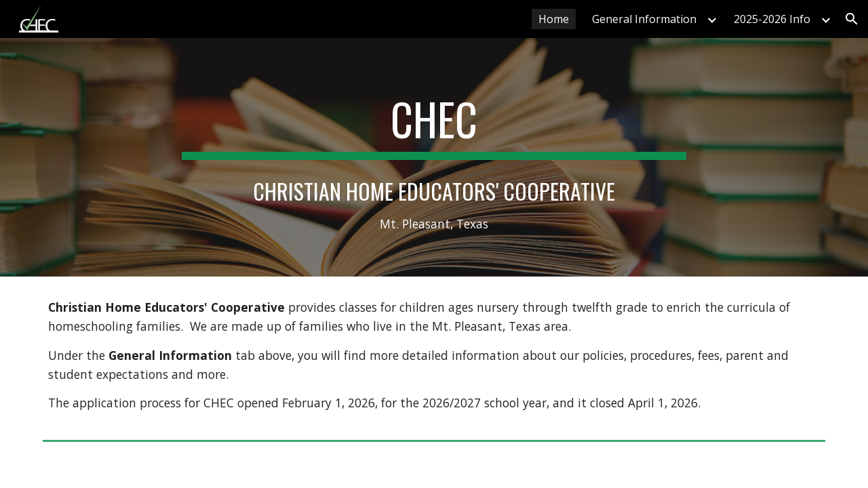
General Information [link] (644, 19)
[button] (852, 19)
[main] (434, 157)
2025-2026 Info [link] (772, 19)
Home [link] (554, 19)
